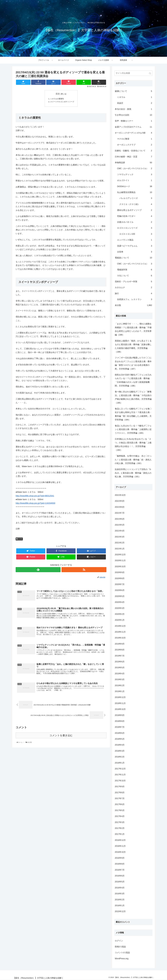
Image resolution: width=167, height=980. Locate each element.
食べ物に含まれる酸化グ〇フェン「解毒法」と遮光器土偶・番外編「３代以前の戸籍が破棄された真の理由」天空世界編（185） (133, 397)
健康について (133, 91)
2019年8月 (120, 650)
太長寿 (135, 252)
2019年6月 (120, 662)
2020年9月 (120, 572)
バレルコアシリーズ (136, 198)
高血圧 (135, 103)
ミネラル (135, 97)
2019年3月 (120, 679)
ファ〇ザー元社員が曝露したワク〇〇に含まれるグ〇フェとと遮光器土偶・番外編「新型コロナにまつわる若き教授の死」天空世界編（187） (133, 363)
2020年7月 (120, 584)
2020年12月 (120, 555)
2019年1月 (120, 691)
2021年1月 (120, 549)
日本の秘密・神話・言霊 (133, 157)
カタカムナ (133, 287)
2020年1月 (120, 620)
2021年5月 (120, 525)
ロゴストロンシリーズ (135, 228)
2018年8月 (120, 721)
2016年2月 (120, 900)
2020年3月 (120, 608)
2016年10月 (120, 852)
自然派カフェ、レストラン (135, 299)
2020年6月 (120, 590)
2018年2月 (120, 757)
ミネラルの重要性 (57, 99)
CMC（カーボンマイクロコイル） (135, 168)
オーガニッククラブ (135, 145)
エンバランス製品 (135, 240)
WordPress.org (122, 959)
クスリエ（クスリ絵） (136, 204)
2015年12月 (120, 911)
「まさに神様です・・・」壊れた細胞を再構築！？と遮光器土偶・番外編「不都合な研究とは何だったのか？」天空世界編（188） (133, 329)
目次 (58, 94)
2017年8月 (120, 793)
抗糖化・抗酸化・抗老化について (133, 151)
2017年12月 (120, 769)
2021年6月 (120, 519)
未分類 (20, 539)
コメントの (122, 953)
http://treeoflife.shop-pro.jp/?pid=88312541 (35, 496)
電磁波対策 (135, 270)
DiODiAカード (135, 186)
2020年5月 (120, 596)
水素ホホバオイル (135, 222)
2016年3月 (120, 894)
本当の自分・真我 (133, 109)
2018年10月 (120, 709)
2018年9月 (120, 715)
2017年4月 (120, 816)
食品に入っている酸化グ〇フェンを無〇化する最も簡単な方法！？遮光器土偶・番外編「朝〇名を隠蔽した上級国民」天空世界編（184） (133, 414)
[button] (150, 73)
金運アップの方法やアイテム (133, 127)
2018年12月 (120, 697)
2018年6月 (120, 733)
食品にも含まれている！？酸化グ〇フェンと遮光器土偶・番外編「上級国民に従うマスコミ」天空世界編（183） (133, 429)
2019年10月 (120, 638)
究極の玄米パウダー (135, 216)
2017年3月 (120, 822)
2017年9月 (120, 787)
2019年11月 (120, 632)
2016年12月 (120, 840)
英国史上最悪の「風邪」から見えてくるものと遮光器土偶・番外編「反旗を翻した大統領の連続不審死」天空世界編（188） (133, 346)
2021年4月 (120, 531)
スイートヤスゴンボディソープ (62, 102)
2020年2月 (120, 614)
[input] (133, 73)
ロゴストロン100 (136, 234)
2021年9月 (120, 501)
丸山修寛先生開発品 (135, 192)
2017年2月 (120, 828)
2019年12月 (120, 626)
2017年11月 (120, 775)
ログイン (119, 941)
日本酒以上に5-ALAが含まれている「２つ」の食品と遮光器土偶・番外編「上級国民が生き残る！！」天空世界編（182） (133, 445)
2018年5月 (120, 739)
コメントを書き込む (61, 738)
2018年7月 (120, 727)
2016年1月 (120, 906)
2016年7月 (120, 870)
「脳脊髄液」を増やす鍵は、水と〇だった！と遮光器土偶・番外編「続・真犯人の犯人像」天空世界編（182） (133, 460)
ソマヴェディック (135, 174)
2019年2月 (120, 686)
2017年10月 (120, 781)
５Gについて (135, 276)
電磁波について (133, 258)
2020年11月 (120, 561)
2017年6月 (120, 804)
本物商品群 (133, 163)
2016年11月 (120, 846)
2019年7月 (120, 656)
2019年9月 (120, 644)
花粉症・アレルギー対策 (133, 282)
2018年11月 (120, 703)
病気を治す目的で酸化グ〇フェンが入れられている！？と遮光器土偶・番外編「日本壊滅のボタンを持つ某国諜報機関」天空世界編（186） (133, 380)
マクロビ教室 (135, 139)
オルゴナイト (135, 180)
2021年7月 (120, 513)
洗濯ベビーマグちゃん (135, 246)
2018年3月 (120, 751)
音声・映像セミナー (133, 121)
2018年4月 (120, 745)
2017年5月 (120, 810)
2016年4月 (120, 888)
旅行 (133, 293)
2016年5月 (120, 882)
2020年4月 (120, 602)
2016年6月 (120, 876)
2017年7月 (120, 798)
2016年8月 (120, 864)
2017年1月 (120, 834)
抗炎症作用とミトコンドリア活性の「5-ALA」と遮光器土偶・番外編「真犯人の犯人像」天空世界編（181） (133, 473)
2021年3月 (120, 537)
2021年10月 (120, 495)
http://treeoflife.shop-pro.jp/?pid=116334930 (35, 504)
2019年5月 (120, 668)
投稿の (120, 947)
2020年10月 (120, 567)
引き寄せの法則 (133, 115)
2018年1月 (120, 763)
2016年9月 (120, 858)
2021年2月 (120, 543)
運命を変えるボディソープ (135, 210)
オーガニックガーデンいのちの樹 (133, 133)
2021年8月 (120, 507)
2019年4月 (120, 674)
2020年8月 (120, 578)
